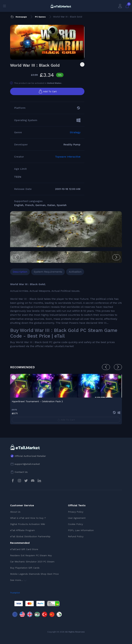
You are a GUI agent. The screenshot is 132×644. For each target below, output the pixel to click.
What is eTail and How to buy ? (28, 518)
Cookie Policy (75, 524)
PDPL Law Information (81, 530)
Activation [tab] (75, 272)
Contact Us (21, 472)
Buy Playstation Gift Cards (25, 568)
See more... (18, 580)
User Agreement (77, 518)
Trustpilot (15, 593)
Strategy (75, 132)
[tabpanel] (66, 315)
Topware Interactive (68, 157)
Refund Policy (76, 536)
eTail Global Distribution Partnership (30, 536)
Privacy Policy (76, 512)
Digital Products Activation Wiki (28, 524)
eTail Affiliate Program (22, 530)
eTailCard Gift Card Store (24, 549)
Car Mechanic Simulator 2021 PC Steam (32, 562)
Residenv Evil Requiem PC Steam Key (31, 555)
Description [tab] (20, 272)
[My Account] (120, 6)
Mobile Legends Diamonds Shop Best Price (34, 574)
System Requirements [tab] (48, 272)
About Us (15, 512)
